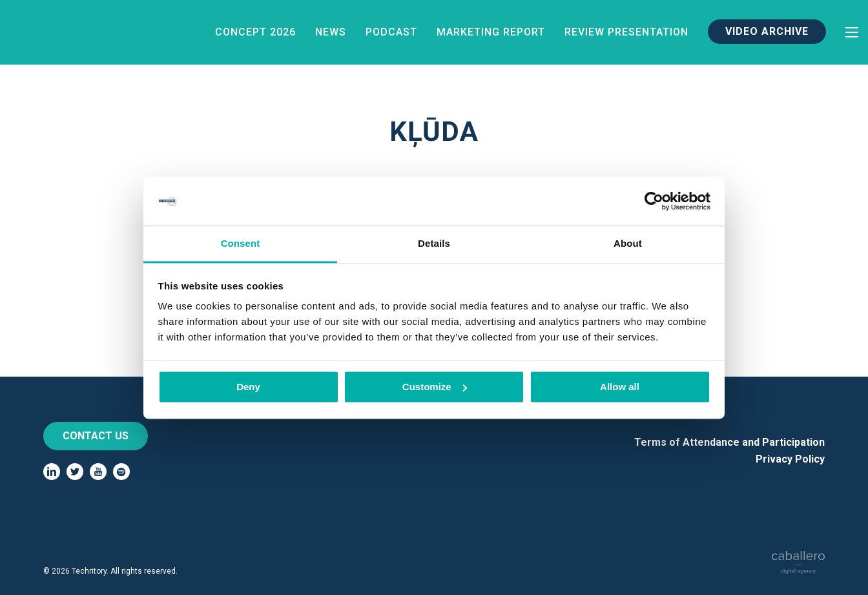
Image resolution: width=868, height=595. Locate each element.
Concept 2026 (255, 32)
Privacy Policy (790, 459)
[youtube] (98, 472)
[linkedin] (52, 472)
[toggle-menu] (852, 32)
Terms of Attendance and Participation (729, 442)
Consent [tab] (241, 244)
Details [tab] (434, 244)
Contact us (96, 436)
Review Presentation (626, 32)
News (331, 32)
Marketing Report (491, 32)
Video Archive (767, 31)
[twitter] (75, 472)
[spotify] (121, 472)
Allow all (620, 387)
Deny (248, 387)
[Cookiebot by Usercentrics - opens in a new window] (654, 201)
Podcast (391, 32)
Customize (435, 387)
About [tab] (628, 244)
